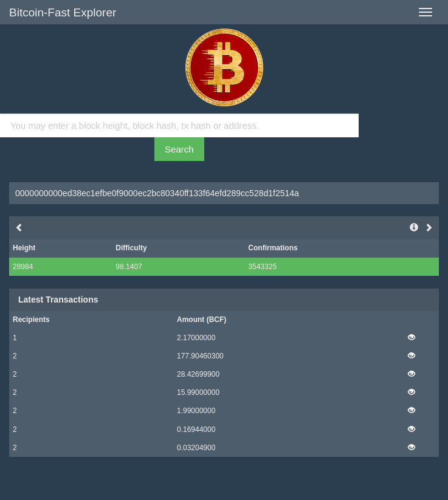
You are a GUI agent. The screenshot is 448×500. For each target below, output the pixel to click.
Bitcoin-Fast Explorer (63, 12)
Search (179, 149)
